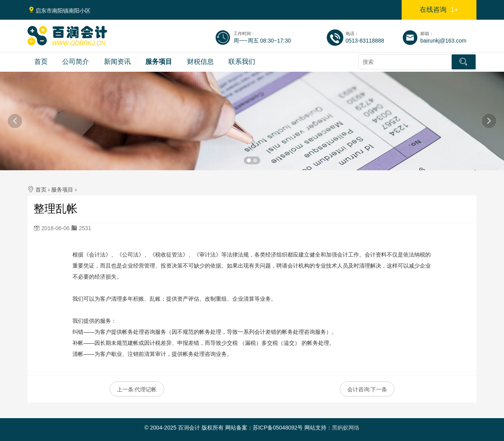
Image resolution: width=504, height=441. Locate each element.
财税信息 (200, 62)
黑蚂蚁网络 (346, 428)
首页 (41, 62)
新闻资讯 (117, 62)
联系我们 (242, 62)
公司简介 (76, 62)
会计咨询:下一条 (367, 389)
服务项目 (159, 62)
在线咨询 (439, 10)
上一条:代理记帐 (137, 389)
